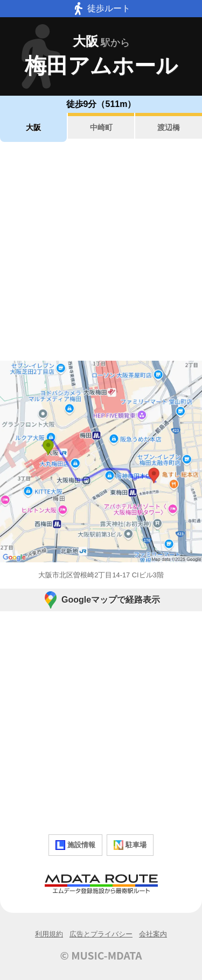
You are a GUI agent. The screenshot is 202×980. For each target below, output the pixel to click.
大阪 (33, 127)
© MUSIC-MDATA (101, 955)
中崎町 (101, 127)
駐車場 (130, 845)
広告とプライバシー (101, 934)
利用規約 (49, 934)
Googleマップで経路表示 (101, 600)
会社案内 (153, 934)
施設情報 (75, 845)
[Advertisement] (101, 251)
